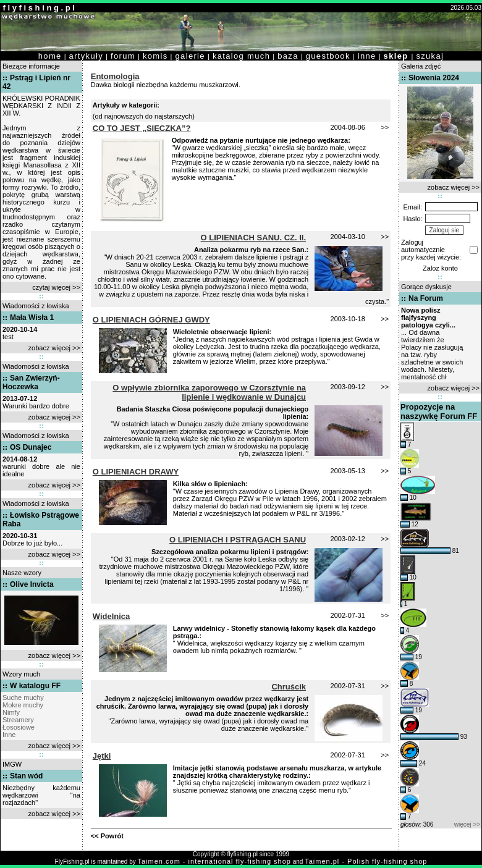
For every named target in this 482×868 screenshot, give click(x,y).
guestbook (328, 56)
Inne (9, 735)
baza (288, 56)
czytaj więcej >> (56, 287)
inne (367, 56)
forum (123, 56)
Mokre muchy (23, 705)
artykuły (86, 56)
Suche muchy (23, 697)
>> (385, 127)
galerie (190, 56)
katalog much (241, 56)
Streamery (18, 720)
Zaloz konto (440, 268)
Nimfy (11, 712)
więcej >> (467, 824)
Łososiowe (19, 727)
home (50, 56)
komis (155, 56)
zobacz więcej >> (54, 348)
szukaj (430, 56)
